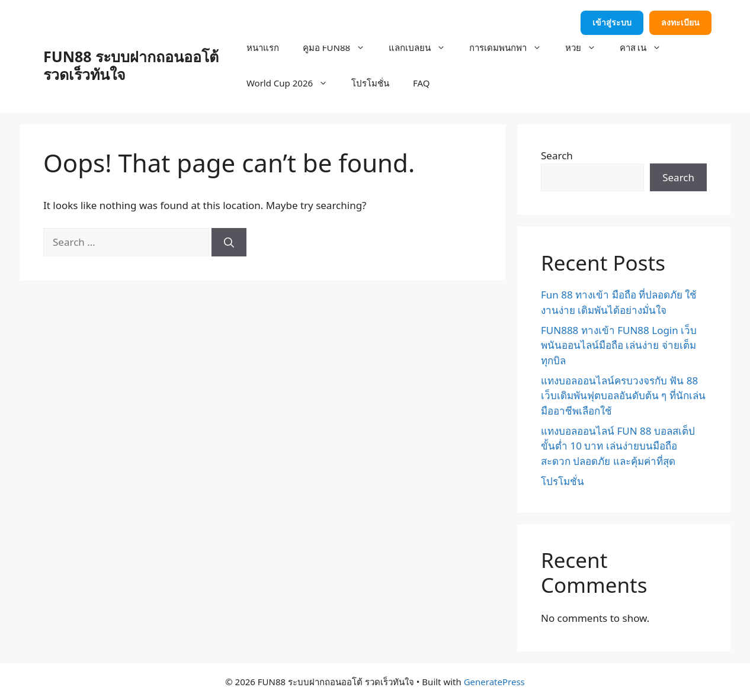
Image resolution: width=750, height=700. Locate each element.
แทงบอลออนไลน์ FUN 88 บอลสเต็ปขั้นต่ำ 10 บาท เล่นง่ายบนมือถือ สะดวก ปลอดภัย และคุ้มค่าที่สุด (618, 446)
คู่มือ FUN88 (340, 47)
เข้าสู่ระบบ (612, 22)
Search (557, 155)
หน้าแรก (263, 47)
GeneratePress (494, 682)
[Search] (229, 242)
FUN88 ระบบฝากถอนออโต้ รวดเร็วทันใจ (131, 65)
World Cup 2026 (293, 83)
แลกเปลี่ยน (423, 47)
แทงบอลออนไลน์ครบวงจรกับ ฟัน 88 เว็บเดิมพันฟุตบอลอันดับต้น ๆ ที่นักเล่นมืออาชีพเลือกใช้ (623, 396)
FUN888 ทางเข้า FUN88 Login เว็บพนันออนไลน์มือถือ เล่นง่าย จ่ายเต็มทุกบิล (619, 345)
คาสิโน (646, 47)
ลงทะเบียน (680, 22)
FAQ (422, 83)
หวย (586, 47)
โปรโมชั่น (370, 83)
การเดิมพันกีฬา (511, 47)
